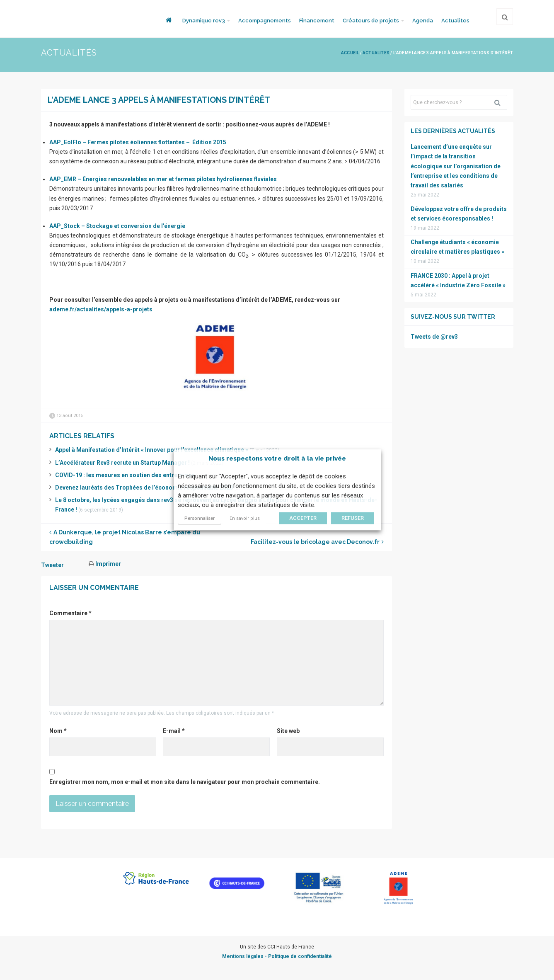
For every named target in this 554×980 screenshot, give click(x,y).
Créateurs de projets (371, 21)
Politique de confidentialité (300, 956)
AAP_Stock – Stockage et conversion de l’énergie (117, 226)
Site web (288, 731)
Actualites (455, 21)
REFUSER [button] (353, 518)
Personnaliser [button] (200, 519)
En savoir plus (245, 519)
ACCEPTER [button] (303, 518)
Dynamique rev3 (204, 21)
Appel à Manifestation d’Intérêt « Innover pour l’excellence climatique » (152, 450)
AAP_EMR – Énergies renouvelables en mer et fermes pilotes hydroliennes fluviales (163, 179)
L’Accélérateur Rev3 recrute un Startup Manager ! (122, 463)
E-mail (174, 731)
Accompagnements (265, 21)
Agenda (423, 21)
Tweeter (52, 565)
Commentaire (70, 613)
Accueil (350, 53)
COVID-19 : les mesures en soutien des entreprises (125, 475)
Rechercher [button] (501, 102)
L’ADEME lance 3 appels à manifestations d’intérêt (159, 100)
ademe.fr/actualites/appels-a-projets (101, 309)
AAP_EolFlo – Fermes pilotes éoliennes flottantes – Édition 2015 (138, 142)
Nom (58, 731)
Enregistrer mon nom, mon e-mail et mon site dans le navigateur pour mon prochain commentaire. (185, 782)
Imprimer (105, 564)
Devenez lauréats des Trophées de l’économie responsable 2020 (144, 488)
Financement (317, 21)
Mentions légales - (245, 956)
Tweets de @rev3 (434, 337)
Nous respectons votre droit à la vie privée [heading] (277, 458)
